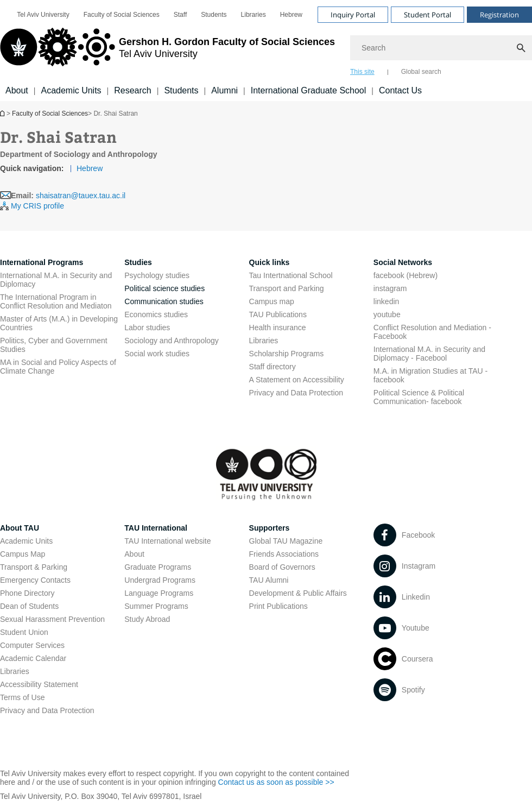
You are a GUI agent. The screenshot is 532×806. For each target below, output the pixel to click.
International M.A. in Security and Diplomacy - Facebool (429, 354)
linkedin (386, 301)
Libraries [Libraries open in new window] (254, 15)
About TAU (20, 528)
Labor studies (147, 328)
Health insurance (278, 328)
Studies (138, 262)
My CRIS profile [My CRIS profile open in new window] (37, 206)
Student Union (24, 632)
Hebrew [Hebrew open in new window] (291, 15)
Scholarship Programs (287, 354)
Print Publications (278, 606)
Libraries (264, 341)
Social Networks (403, 262)
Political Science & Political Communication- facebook (419, 397)
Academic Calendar (33, 658)
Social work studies (157, 354)
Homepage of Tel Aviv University (3, 113)
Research (132, 90)
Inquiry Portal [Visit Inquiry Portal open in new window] (353, 15)
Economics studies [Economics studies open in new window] (156, 314)
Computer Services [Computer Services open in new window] (32, 645)
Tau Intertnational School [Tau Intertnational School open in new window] (291, 275)
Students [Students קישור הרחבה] (181, 90)
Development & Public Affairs (298, 593)
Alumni (224, 90)
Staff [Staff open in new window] (180, 15)
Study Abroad (147, 619)
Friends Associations (284, 554)
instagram (390, 288)
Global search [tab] (421, 72)
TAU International (156, 528)
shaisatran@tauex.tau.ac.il (81, 196)
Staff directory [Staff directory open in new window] (273, 367)
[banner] (266, 51)
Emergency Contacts (35, 580)
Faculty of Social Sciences (50, 114)
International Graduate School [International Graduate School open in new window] (309, 90)
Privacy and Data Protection (47, 710)
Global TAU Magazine (286, 541)
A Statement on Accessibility (297, 380)
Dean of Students (29, 606)
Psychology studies (157, 275)
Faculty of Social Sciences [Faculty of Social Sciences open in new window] (122, 15)
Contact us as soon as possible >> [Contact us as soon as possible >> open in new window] (276, 782)
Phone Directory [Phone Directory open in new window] (27, 593)
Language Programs (159, 593)
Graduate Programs (158, 567)
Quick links (270, 262)
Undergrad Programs (160, 580)
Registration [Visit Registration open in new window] (499, 15)
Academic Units (71, 90)
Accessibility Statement (39, 684)
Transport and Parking (287, 288)
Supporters (270, 528)
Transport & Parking (34, 567)
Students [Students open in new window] (214, 15)
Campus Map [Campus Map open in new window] (23, 554)
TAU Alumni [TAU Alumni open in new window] (269, 580)
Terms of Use (22, 697)
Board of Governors (282, 567)
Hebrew (90, 168)
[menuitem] (43, 15)
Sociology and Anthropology (172, 341)
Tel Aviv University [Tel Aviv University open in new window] (43, 15)
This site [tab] (362, 72)
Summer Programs (156, 606)
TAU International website (167, 541)
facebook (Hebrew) (406, 275)
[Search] (441, 48)
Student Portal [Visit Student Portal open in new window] (427, 15)
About (17, 90)
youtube (387, 314)
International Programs (42, 262)
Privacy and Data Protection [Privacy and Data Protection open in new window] (296, 393)
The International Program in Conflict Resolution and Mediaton (56, 301)
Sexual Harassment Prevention (52, 619)
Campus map (272, 301)
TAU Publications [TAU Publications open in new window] (278, 314)
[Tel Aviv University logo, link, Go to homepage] (167, 52)
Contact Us (400, 90)
